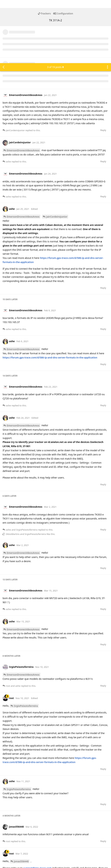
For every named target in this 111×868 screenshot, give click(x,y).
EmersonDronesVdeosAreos (23, 87)
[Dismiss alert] (82, 861)
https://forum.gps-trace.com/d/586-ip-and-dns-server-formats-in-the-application (50, 294)
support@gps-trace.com (37, 805)
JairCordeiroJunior (57, 153)
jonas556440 (21, 798)
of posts (55, 4)
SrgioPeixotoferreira (26, 643)
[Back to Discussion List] (3, 4)
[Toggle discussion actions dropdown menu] (108, 4)
